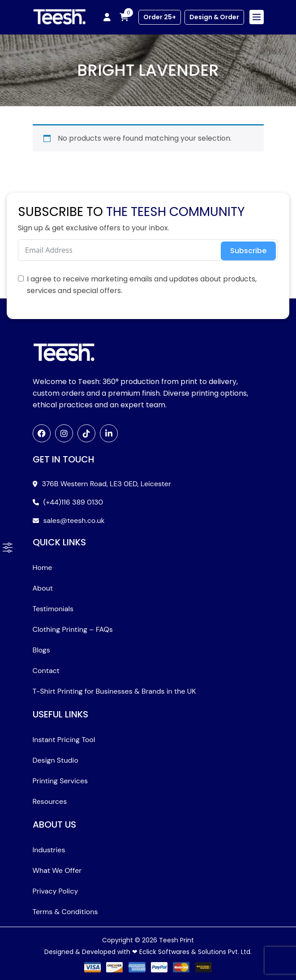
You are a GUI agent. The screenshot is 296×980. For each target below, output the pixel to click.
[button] (8, 548)
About (43, 588)
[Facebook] (42, 433)
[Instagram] (64, 433)
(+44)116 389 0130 (73, 502)
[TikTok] (86, 433)
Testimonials (53, 609)
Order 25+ (160, 17)
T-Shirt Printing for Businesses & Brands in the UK (114, 691)
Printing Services (60, 781)
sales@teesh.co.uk (74, 520)
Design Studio (56, 760)
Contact (46, 671)
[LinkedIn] (109, 433)
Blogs (41, 650)
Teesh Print (176, 940)
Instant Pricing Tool (64, 740)
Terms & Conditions (65, 912)
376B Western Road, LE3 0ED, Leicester (107, 484)
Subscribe (248, 251)
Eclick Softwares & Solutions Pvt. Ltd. (195, 952)
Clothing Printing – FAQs (73, 629)
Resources (50, 801)
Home (43, 568)
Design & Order (214, 17)
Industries (49, 850)
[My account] (107, 17)
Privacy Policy (56, 891)
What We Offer (57, 870)
